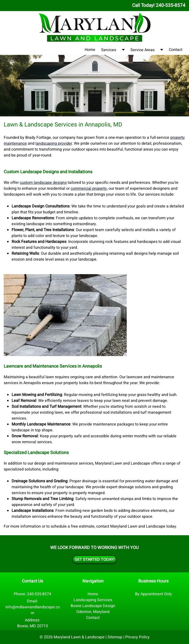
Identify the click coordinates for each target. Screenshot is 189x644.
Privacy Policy (137, 637)
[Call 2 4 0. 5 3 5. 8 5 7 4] (171, 5)
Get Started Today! (94, 560)
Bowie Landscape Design (93, 606)
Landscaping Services (93, 600)
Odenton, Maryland (93, 612)
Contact (176, 50)
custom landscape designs (43, 183)
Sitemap (115, 637)
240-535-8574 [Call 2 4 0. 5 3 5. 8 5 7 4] (39, 594)
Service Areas (142, 50)
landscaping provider (54, 143)
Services (109, 50)
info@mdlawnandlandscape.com (33, 610)
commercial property (89, 188)
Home (90, 50)
